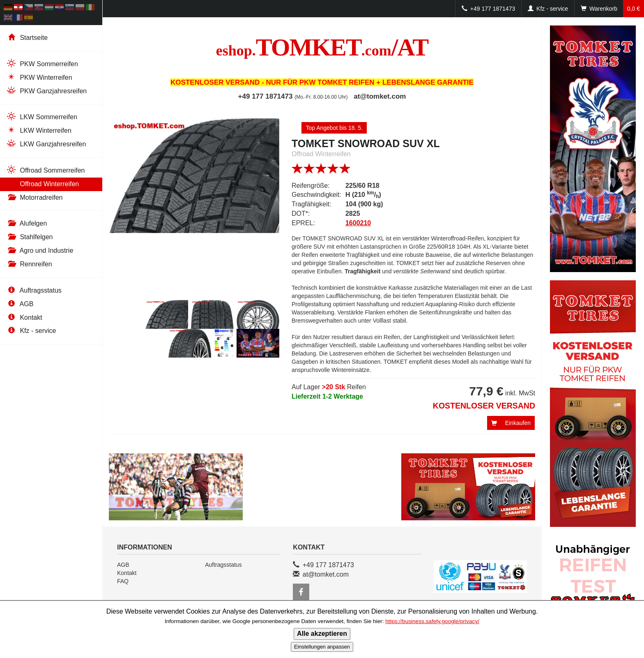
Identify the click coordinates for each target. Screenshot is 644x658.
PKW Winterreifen (39, 77)
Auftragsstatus (34, 290)
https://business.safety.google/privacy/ (432, 621)
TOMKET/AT (322, 47)
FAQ (123, 581)
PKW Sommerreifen (42, 63)
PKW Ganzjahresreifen (46, 91)
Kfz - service (31, 331)
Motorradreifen (34, 197)
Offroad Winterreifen (43, 184)
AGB (20, 304)
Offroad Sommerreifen (45, 170)
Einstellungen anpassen (322, 647)
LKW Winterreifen (39, 130)
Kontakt (24, 317)
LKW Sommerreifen (42, 117)
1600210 (358, 223)
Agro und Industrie (40, 251)
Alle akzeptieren (322, 634)
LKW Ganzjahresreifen (46, 144)
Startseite (27, 38)
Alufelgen (26, 223)
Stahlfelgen (30, 237)
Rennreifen (29, 264)
